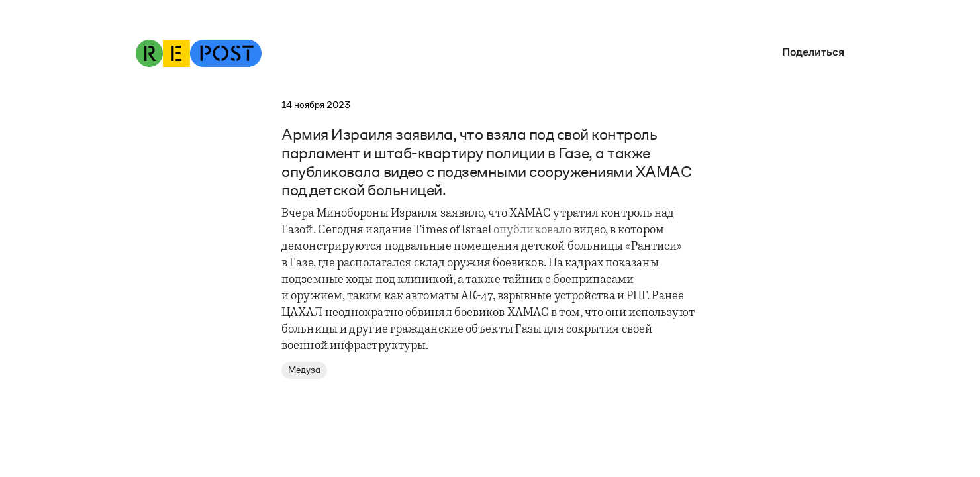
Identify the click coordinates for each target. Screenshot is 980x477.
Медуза (304, 370)
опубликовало (532, 231)
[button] (810, 52)
